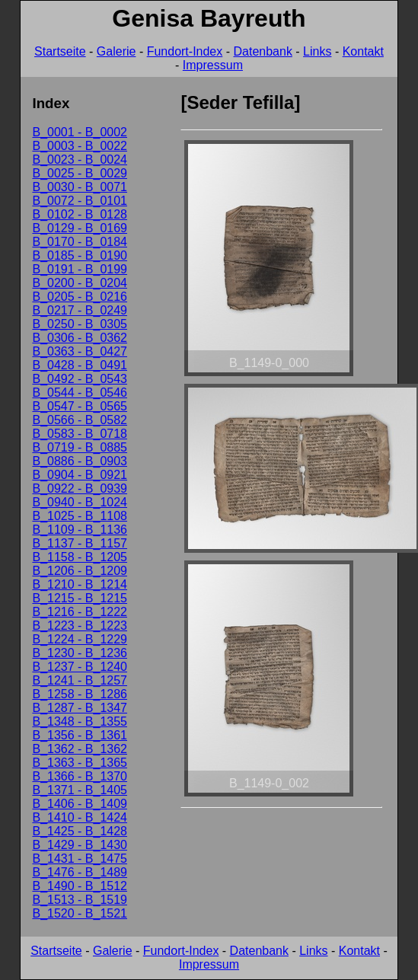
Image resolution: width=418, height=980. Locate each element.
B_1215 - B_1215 (80, 598)
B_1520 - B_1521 (80, 913)
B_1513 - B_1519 (80, 900)
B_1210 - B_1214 (80, 584)
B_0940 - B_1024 (80, 502)
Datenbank (262, 51)
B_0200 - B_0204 (80, 283)
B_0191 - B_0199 (80, 269)
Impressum (213, 65)
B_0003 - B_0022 (80, 146)
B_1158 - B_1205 (80, 557)
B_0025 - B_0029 (80, 173)
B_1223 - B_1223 (80, 626)
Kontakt (363, 51)
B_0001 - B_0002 (80, 132)
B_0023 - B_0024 (80, 160)
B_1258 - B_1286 (80, 694)
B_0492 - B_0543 (80, 379)
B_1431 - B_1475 (80, 859)
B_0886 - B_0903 (80, 461)
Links (317, 51)
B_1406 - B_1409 (80, 804)
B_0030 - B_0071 (80, 187)
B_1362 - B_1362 (80, 749)
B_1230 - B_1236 (80, 653)
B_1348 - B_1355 (80, 721)
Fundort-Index (185, 51)
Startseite (60, 51)
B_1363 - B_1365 (80, 763)
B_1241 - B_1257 (80, 680)
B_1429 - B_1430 (80, 845)
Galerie (116, 51)
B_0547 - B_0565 (80, 406)
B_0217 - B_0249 (80, 310)
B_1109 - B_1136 (80, 530)
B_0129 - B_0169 (80, 228)
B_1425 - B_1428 (80, 831)
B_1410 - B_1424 (80, 817)
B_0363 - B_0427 (80, 351)
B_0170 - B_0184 (80, 242)
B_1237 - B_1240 (80, 667)
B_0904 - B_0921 (80, 475)
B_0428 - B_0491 (80, 365)
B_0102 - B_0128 (80, 214)
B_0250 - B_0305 (80, 324)
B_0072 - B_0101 (80, 201)
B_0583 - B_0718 (80, 434)
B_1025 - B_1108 (80, 516)
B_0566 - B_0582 (80, 420)
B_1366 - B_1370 (80, 776)
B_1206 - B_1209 (80, 571)
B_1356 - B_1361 (80, 735)
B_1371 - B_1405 (80, 790)
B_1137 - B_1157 (80, 543)
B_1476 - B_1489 (80, 872)
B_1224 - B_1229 (80, 639)
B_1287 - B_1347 (80, 708)
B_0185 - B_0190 (80, 255)
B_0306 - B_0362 (80, 338)
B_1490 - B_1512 (80, 886)
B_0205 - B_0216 (80, 297)
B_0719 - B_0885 (80, 447)
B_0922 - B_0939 (80, 488)
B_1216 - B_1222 (80, 612)
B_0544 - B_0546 (80, 393)
